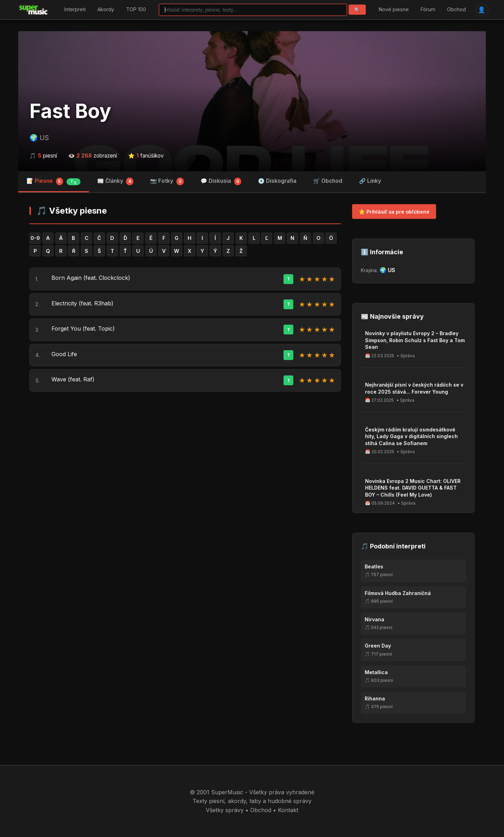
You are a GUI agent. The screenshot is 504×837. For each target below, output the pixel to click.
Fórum (428, 10)
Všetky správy (225, 810)
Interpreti (75, 10)
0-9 (35, 238)
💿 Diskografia (277, 181)
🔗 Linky (370, 181)
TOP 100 (136, 10)
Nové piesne (394, 10)
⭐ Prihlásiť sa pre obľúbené (394, 212)
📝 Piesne (54, 181)
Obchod (456, 10)
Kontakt (288, 810)
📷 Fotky (167, 181)
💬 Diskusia (221, 181)
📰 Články (115, 181)
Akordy (106, 10)
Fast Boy (70, 111)
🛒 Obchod (328, 181)
